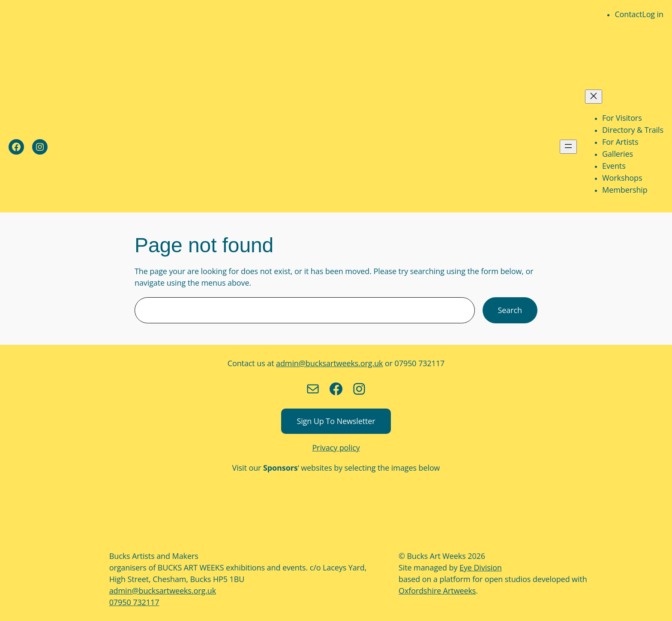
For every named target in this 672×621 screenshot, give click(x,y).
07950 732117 (134, 602)
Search (510, 310)
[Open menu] (568, 147)
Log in (653, 14)
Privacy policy (336, 448)
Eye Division (481, 567)
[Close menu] (594, 97)
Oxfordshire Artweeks (437, 591)
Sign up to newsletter (336, 421)
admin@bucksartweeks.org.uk (329, 363)
